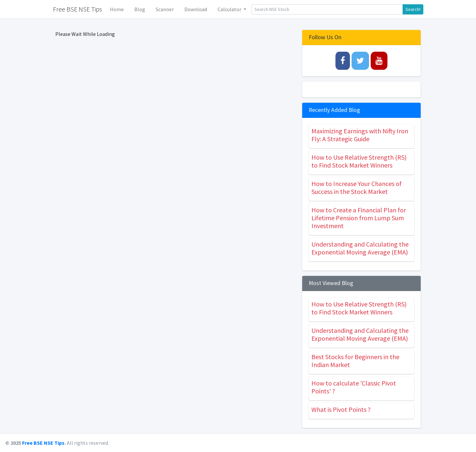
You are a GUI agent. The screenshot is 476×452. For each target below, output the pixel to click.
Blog (140, 9)
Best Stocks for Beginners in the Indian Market (355, 361)
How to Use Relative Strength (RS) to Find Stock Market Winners (359, 161)
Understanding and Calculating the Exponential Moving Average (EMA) (360, 248)
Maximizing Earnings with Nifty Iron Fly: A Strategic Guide (360, 135)
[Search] (327, 9)
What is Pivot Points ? (341, 409)
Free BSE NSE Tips (43, 443)
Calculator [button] (230, 9)
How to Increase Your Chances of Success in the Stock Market (357, 187)
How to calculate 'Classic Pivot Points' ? (354, 387)
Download (196, 9)
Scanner (165, 9)
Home (117, 9)
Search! (413, 9)
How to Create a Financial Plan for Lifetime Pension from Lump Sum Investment (359, 218)
